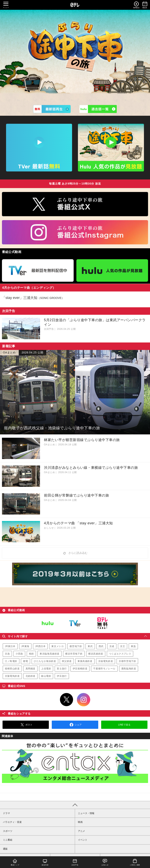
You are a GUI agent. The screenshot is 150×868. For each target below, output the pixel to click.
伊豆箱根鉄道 (80, 669)
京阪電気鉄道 (12, 676)
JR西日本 (40, 646)
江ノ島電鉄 (11, 661)
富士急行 (62, 669)
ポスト (26, 725)
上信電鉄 (46, 669)
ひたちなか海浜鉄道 (45, 661)
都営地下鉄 (76, 646)
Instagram (84, 700)
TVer (75, 623)
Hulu (48, 623)
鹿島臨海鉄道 (129, 669)
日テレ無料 (102, 623)
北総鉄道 (30, 676)
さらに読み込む (75, 553)
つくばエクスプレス (120, 654)
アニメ (81, 831)
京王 (123, 646)
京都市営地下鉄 (127, 661)
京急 (7, 654)
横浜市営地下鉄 (74, 654)
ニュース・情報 (86, 813)
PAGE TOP (75, 805)
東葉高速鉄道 (85, 661)
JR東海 (25, 646)
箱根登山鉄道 (12, 669)
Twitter (67, 700)
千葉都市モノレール (104, 669)
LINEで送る (124, 725)
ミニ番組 (8, 840)
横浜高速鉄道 (96, 654)
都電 (25, 661)
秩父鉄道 (67, 661)
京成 (112, 646)
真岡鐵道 (30, 669)
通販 (5, 849)
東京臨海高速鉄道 (50, 654)
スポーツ (8, 831)
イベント (83, 840)
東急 (133, 646)
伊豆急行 (62, 676)
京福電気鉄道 (106, 661)
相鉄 (31, 654)
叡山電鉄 (46, 676)
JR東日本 (10, 646)
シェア (75, 725)
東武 (90, 646)
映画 (80, 822)
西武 (101, 646)
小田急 (19, 654)
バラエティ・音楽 (12, 822)
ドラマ (6, 813)
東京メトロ (58, 646)
